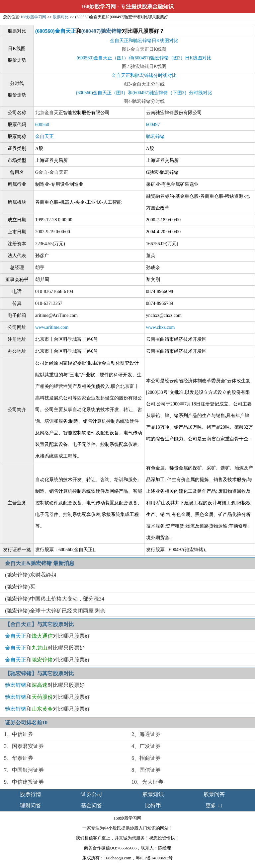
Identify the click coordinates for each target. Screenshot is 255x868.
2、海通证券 (146, 734)
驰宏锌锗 (155, 137)
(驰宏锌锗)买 (20, 587)
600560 (42, 125)
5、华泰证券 (19, 758)
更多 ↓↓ (214, 805)
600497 (153, 125)
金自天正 (44, 137)
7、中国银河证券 (24, 770)
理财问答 (31, 805)
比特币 (153, 805)
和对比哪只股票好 (47, 636)
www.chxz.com (161, 327)
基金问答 (92, 805)
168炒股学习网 (99, 6)
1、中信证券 (19, 734)
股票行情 (31, 794)
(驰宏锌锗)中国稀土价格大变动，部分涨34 (55, 599)
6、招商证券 (146, 758)
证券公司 (92, 794)
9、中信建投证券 (24, 782)
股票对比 (61, 17)
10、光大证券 (147, 782)
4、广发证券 (146, 746)
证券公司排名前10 (26, 723)
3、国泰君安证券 (24, 746)
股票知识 (153, 794)
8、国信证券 (146, 770)
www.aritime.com (52, 327)
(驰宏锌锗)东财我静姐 (31, 575)
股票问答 (214, 794)
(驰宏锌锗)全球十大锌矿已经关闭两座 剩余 (55, 611)
